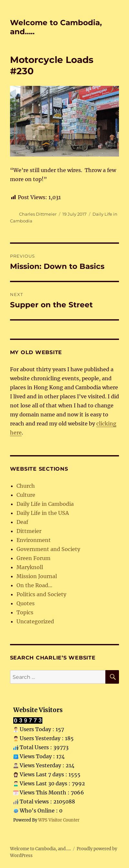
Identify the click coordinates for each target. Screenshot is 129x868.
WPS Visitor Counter (59, 820)
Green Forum (33, 558)
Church (26, 486)
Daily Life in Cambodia (45, 504)
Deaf (22, 522)
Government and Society (48, 549)
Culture (26, 495)
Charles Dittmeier (38, 214)
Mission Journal (37, 576)
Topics (25, 612)
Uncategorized (35, 621)
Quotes (26, 603)
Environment (34, 540)
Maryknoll (30, 567)
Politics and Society (41, 594)
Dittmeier (29, 531)
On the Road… (34, 585)
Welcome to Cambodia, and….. (40, 849)
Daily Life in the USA (43, 513)
